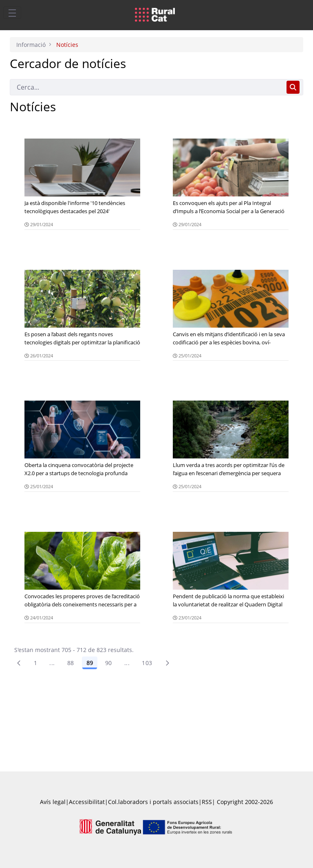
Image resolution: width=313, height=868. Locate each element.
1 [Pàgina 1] (35, 663)
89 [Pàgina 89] (90, 663)
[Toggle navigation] (12, 13)
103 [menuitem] (147, 663)
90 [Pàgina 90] (109, 663)
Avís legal (53, 802)
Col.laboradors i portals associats (153, 802)
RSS (207, 802)
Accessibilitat (87, 802)
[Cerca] (147, 87)
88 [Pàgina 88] (71, 663)
